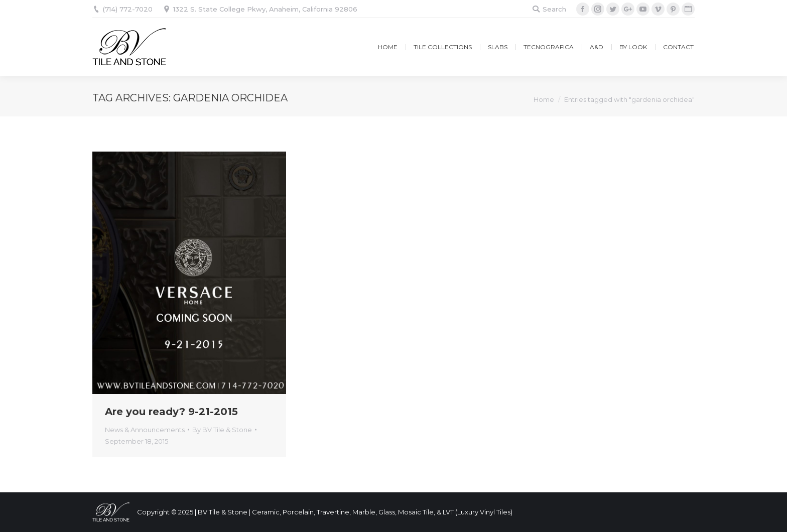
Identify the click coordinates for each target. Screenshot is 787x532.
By (222, 430)
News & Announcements (145, 430)
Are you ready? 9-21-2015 (171, 412)
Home (544, 99)
